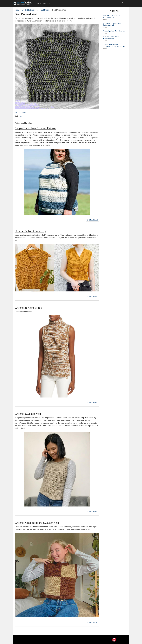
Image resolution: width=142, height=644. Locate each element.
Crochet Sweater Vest (28, 414)
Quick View (92, 220)
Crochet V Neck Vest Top (30, 231)
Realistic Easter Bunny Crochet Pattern (111, 38)
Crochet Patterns (42, 3)
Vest (21, 116)
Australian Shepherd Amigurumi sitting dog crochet (114, 46)
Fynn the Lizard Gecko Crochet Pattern (111, 16)
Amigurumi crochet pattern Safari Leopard (113, 24)
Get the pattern (21, 112)
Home (17, 10)
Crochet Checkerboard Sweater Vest (37, 523)
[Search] (123, 3)
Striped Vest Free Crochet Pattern (35, 128)
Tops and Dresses (43, 10)
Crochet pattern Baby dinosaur (114, 31)
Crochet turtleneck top (28, 308)
